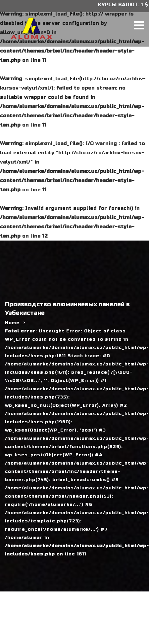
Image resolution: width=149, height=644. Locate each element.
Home (12, 323)
